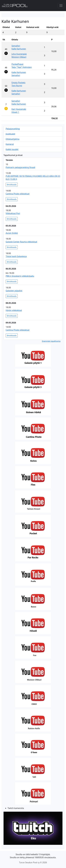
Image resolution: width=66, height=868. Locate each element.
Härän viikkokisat (14, 310)
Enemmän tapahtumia (51, 341)
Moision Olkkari (19, 57)
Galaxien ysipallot (14, 291)
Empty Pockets (18, 83)
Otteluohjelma (12, 139)
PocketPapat (17, 64)
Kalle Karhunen (19, 49)
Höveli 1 (15, 112)
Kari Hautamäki (19, 109)
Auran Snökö (12, 233)
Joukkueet (10, 134)
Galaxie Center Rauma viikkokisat (21, 242)
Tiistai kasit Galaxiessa (16, 256)
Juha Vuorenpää (19, 54)
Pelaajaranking (13, 129)
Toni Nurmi (17, 86)
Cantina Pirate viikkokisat (18, 194)
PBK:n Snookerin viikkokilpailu (20, 276)
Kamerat (10, 144)
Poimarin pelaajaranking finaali (20, 167)
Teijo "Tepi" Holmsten (22, 67)
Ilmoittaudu (12, 185)
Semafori (16, 46)
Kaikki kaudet (12, 149)
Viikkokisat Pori (13, 213)
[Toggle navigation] (61, 6)
